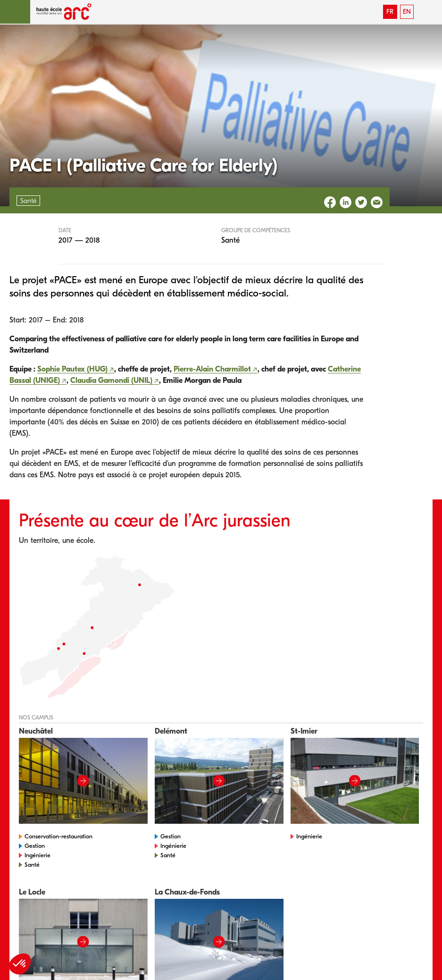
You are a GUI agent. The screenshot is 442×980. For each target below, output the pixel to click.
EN (407, 12)
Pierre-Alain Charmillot (212, 369)
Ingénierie (38, 855)
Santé (32, 865)
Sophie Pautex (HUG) (72, 369)
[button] (15, 12)
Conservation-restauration (58, 836)
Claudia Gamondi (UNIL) (111, 380)
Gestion (35, 846)
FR (390, 12)
